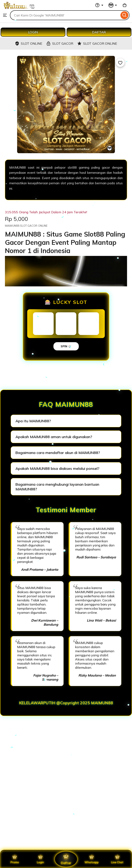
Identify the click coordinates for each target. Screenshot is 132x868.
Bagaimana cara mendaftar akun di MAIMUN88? (58, 453)
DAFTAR (99, 32)
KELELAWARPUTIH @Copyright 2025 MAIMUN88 (66, 703)
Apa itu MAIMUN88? (33, 421)
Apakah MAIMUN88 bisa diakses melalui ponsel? (57, 468)
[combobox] (65, 15)
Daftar (66, 859)
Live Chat (117, 859)
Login (40, 859)
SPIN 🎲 (66, 346)
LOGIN (33, 32)
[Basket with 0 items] (125, 5)
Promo (15, 859)
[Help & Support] (99, 5)
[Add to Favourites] (120, 63)
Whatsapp (92, 859)
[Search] (124, 15)
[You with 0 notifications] (113, 5)
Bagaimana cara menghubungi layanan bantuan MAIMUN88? (57, 487)
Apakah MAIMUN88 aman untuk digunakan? (54, 437)
